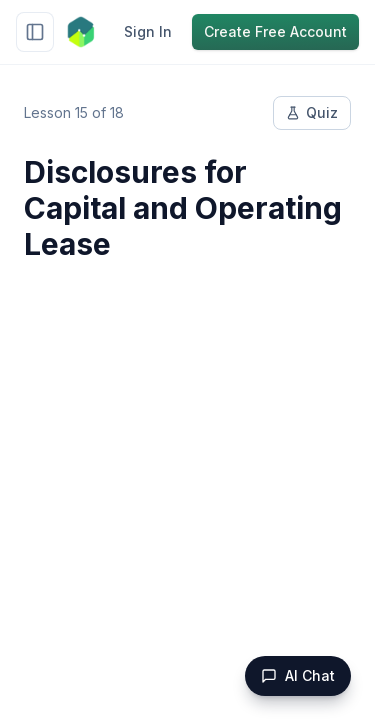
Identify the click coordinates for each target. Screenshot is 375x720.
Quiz (312, 112)
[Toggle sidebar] (35, 32)
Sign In (148, 31)
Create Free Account (275, 31)
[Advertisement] (187, 481)
